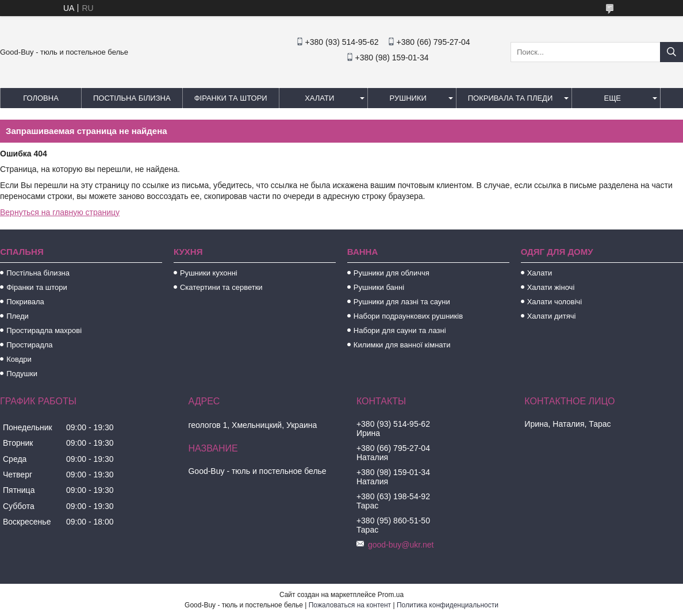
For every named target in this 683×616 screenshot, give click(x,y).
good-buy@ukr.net (401, 545)
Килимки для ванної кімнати (402, 345)
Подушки (22, 374)
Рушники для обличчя (392, 273)
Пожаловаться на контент (350, 605)
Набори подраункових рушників (408, 316)
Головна (41, 98)
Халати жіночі (551, 287)
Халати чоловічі (555, 302)
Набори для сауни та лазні (400, 330)
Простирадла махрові (44, 330)
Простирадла (29, 345)
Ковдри (19, 359)
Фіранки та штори (231, 98)
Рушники (408, 98)
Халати (319, 98)
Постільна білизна (132, 98)
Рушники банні (379, 287)
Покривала (25, 302)
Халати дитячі (552, 316)
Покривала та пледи (511, 98)
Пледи (18, 316)
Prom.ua (391, 595)
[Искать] (672, 52)
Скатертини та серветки (221, 287)
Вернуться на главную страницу (60, 212)
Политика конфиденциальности (448, 605)
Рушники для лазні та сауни (402, 302)
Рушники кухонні (209, 273)
